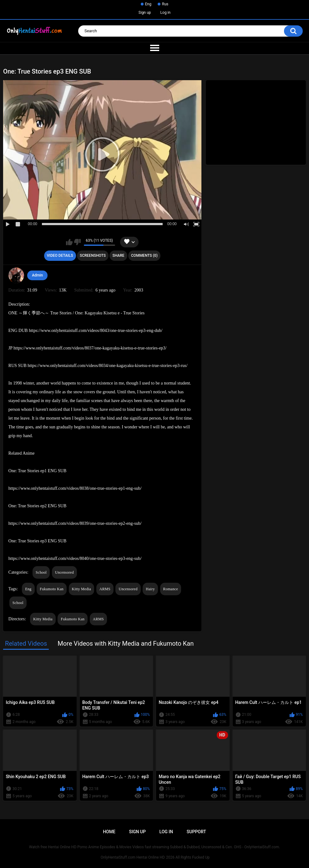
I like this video (69, 242)
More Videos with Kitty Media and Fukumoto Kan (126, 643)
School (41, 572)
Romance (171, 589)
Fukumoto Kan (52, 589)
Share (118, 256)
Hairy (150, 589)
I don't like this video (77, 242)
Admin (37, 275)
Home (109, 832)
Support (196, 832)
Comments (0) (144, 256)
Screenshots (93, 256)
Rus (165, 4)
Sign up (145, 13)
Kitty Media (82, 589)
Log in (166, 13)
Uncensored (64, 572)
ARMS (105, 589)
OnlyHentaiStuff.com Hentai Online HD (133, 857)
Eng (148, 4)
